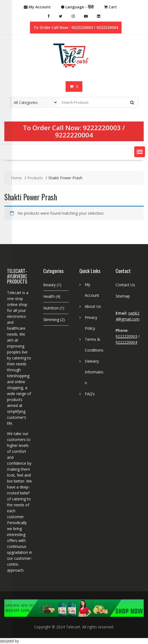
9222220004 (74, 135)
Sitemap (123, 296)
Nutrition (51, 308)
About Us (93, 306)
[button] (140, 152)
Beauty (49, 285)
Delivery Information (94, 372)
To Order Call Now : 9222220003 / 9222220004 (76, 27)
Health (49, 296)
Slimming (51, 320)
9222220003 (102, 128)
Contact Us (125, 285)
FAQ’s (90, 394)
